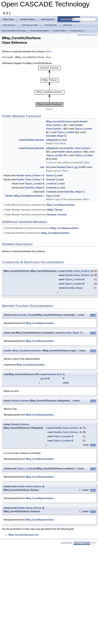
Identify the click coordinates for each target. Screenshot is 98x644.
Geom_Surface (54, 125)
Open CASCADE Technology (14, 31)
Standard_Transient (57, 215)
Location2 (51, 184)
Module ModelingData (40, 31)
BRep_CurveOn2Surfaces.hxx (24, 535)
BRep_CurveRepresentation (28, 196)
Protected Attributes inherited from (36, 233)
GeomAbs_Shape (55, 136)
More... (50, 52)
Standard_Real (64, 167)
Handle (83, 122)
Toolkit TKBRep (60, 31)
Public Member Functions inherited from (39, 205)
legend (49, 109)
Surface (50, 175)
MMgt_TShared (55, 210)
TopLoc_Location (84, 129)
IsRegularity (52, 140)
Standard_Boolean (35, 140)
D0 (47, 167)
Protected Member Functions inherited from (41, 228)
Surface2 (51, 180)
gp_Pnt (78, 167)
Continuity (51, 188)
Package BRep (77, 31)
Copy (49, 196)
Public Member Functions (87, 35)
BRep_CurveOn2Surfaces (59, 122)
